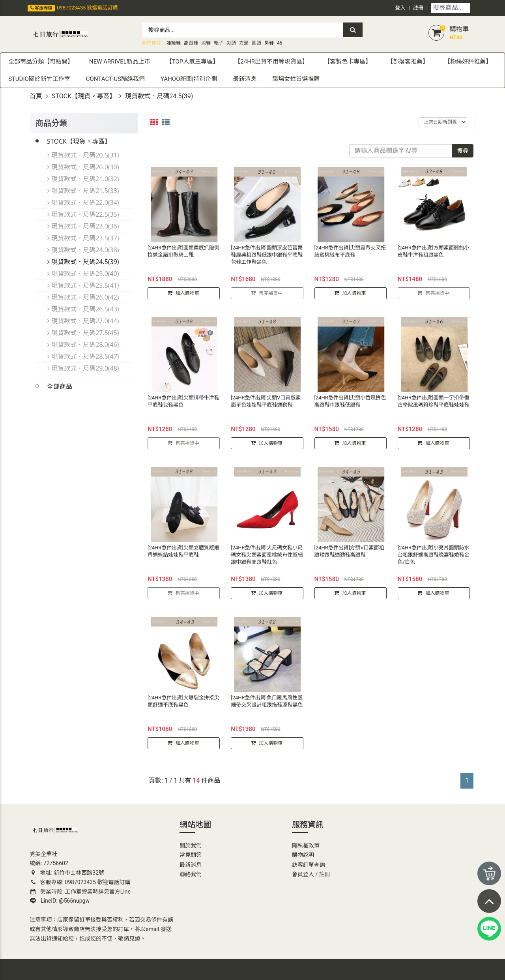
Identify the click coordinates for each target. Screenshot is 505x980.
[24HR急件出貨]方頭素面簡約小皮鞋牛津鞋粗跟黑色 (434, 255)
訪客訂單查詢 (309, 865)
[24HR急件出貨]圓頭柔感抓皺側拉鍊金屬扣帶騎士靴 (183, 255)
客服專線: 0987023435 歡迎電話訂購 (80, 882)
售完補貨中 (271, 297)
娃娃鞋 (174, 43)
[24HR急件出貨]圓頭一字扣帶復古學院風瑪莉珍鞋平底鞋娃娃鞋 (434, 405)
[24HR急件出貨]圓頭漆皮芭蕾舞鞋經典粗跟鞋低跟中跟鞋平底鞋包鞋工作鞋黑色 (267, 258)
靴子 (219, 43)
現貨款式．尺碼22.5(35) (83, 214)
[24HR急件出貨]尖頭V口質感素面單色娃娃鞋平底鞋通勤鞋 (266, 405)
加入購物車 (187, 297)
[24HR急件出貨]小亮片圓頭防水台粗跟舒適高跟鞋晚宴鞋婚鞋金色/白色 (434, 558)
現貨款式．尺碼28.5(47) (83, 356)
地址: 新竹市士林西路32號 (67, 873)
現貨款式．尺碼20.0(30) (83, 167)
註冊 (418, 8)
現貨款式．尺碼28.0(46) (83, 345)
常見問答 (191, 855)
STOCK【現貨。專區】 (84, 96)
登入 (400, 8)
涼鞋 (206, 43)
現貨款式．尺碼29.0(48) (83, 368)
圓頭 (256, 43)
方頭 (244, 43)
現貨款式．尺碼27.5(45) (83, 333)
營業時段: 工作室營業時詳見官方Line (80, 892)
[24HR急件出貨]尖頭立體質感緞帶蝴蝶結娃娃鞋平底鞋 (183, 555)
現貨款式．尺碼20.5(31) (83, 155)
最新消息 (191, 865)
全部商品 (60, 386)
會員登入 (303, 874)
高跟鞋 (191, 43)
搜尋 (463, 151)
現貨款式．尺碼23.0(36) (83, 226)
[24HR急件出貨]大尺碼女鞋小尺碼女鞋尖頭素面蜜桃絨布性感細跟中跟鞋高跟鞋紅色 (267, 558)
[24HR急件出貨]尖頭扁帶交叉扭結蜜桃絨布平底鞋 (350, 255)
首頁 (36, 96)
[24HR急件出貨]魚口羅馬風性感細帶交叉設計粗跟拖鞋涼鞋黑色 (267, 705)
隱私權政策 (306, 845)
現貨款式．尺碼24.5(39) (83, 262)
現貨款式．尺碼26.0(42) (83, 297)
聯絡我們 (191, 874)
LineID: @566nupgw (60, 901)
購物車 (459, 29)
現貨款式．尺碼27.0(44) (83, 321)
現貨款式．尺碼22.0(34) (83, 202)
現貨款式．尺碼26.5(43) (83, 309)
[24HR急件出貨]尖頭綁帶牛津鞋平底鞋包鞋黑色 (183, 405)
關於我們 (191, 845)
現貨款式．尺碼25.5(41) (83, 285)
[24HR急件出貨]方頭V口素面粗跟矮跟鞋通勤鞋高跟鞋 (349, 555)
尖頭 (231, 43)
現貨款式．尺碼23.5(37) (83, 238)
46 (280, 43)
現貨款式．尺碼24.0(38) (83, 250)
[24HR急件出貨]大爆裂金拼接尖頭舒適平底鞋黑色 (183, 705)
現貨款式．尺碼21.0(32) (83, 179)
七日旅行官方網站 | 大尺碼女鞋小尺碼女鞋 (79, 969)
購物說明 (303, 855)
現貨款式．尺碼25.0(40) (83, 274)
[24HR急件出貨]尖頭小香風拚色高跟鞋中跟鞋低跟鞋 (350, 405)
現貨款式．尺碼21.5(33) (83, 191)
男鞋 (269, 43)
